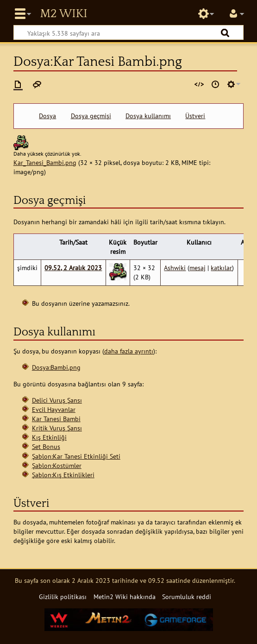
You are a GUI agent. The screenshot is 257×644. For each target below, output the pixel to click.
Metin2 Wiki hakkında (125, 597)
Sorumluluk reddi (187, 597)
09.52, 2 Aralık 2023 (73, 268)
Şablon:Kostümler (57, 465)
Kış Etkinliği (49, 437)
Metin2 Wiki (63, 14)
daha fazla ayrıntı (129, 351)
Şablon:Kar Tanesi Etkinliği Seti (76, 456)
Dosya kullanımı (148, 116)
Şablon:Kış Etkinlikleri (63, 475)
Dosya (47, 116)
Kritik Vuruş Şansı (57, 428)
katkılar (221, 268)
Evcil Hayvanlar (54, 409)
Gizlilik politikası (63, 597)
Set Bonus (46, 446)
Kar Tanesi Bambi (56, 419)
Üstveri (195, 116)
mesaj (197, 268)
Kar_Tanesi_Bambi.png (45, 162)
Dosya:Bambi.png (56, 367)
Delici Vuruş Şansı (57, 400)
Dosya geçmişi (91, 116)
